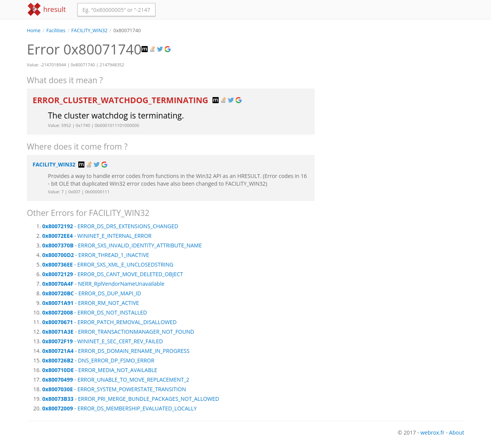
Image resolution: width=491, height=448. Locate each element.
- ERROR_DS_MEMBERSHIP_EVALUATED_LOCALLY (119, 408)
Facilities (56, 30)
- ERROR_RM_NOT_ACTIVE (91, 303)
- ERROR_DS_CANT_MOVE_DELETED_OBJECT (113, 274)
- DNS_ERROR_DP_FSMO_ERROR (98, 360)
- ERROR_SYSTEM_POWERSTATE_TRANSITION (114, 389)
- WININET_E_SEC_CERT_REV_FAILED (103, 341)
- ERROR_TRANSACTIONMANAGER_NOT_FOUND (118, 332)
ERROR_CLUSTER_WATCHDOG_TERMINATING (121, 100)
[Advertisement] (395, 88)
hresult (46, 9)
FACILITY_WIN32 (90, 30)
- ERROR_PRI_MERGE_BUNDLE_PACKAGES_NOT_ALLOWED (131, 399)
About (457, 432)
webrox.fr (433, 432)
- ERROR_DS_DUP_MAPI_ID (92, 293)
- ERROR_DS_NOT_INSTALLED (95, 312)
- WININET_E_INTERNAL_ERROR (97, 236)
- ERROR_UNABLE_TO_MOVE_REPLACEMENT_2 (116, 380)
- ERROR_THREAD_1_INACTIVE (96, 255)
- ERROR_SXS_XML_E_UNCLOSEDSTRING (108, 264)
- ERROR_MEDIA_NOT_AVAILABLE (100, 370)
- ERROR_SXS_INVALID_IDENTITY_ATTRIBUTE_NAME (122, 245)
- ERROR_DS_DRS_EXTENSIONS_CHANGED (110, 226)
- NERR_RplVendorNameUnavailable (103, 284)
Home (34, 30)
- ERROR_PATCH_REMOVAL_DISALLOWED (109, 322)
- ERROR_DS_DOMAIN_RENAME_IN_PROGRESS (116, 351)
